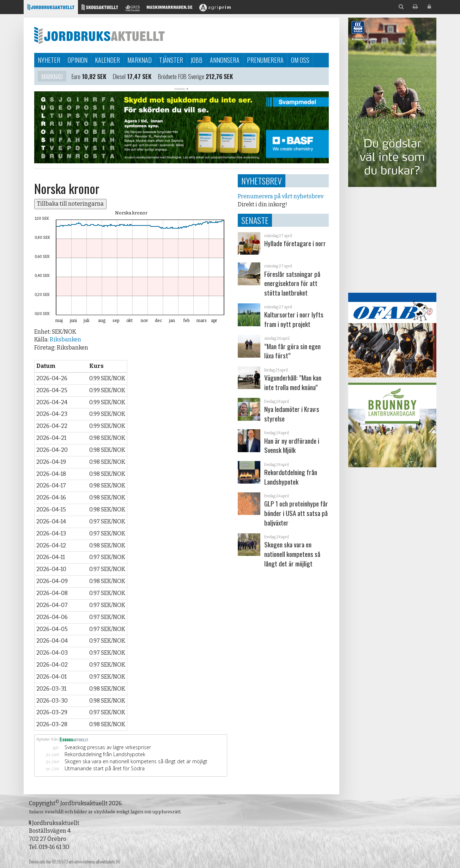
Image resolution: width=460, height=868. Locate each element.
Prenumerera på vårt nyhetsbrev (281, 196)
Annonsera (225, 60)
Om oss (300, 60)
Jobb (196, 60)
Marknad (140, 60)
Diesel (119, 77)
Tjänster (171, 60)
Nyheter (49, 60)
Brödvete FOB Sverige (181, 77)
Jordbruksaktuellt (99, 35)
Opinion (78, 60)
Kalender (107, 60)
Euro (76, 77)
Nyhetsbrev (262, 181)
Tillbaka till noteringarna (70, 204)
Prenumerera (265, 60)
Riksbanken (65, 339)
